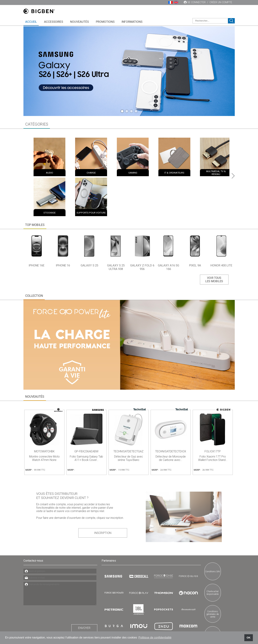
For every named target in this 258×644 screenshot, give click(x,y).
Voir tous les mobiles (213, 242)
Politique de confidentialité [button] (155, 638)
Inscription (110, 495)
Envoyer (84, 588)
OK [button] (249, 638)
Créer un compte (221, 2)
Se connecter (196, 2)
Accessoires (54, 22)
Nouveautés (79, 22)
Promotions (105, 22)
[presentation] (50, 574)
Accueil (31, 22)
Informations (132, 22)
